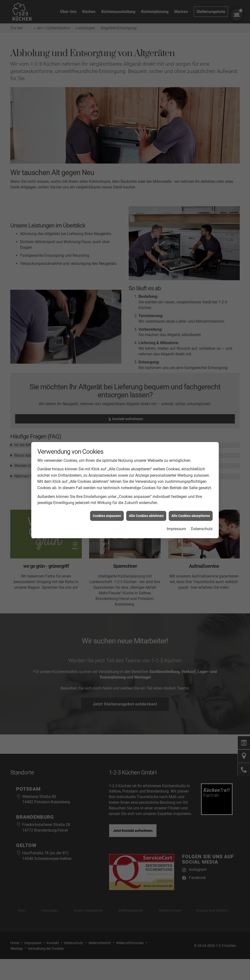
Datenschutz (202, 507)
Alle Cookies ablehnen (146, 493)
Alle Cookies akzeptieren (191, 493)
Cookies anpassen (107, 493)
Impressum (176, 507)
